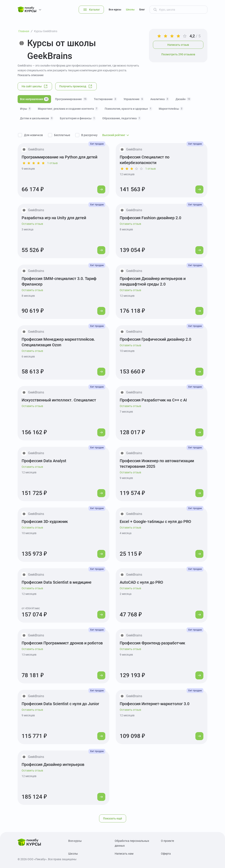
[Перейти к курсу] (101, 189)
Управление (134, 99)
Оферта (166, 854)
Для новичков (33, 135)
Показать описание (31, 75)
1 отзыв (52, 163)
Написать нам (124, 854)
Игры (26, 109)
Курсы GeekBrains (46, 31)
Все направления (34, 99)
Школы (130, 9)
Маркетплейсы (171, 109)
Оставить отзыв (32, 224)
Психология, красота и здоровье (129, 109)
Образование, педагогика (122, 118)
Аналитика (160, 99)
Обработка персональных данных (132, 843)
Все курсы (115, 9)
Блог (142, 9)
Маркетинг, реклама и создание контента (68, 109)
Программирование (71, 99)
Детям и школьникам (37, 118)
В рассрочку (89, 135)
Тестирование (105, 99)
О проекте (167, 841)
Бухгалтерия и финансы (78, 118)
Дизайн (183, 99)
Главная (24, 31)
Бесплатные (62, 135)
